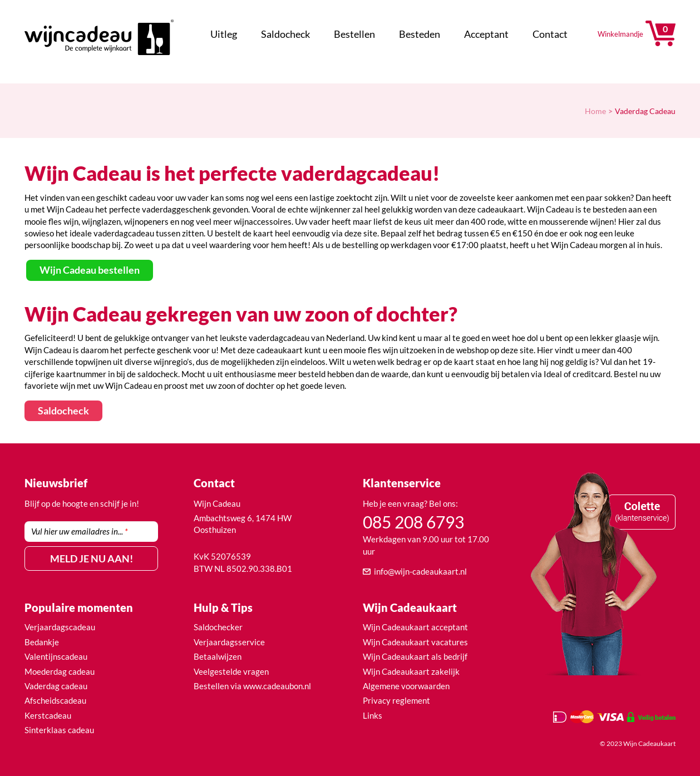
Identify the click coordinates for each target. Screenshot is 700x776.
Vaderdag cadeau (56, 686)
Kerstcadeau (48, 715)
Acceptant (486, 34)
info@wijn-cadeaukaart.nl (420, 571)
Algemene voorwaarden (406, 686)
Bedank (38, 642)
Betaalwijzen (218, 656)
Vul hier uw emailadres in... (80, 531)
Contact (550, 34)
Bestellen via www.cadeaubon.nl (252, 686)
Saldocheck (285, 34)
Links (373, 715)
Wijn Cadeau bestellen (90, 270)
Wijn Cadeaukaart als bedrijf (415, 656)
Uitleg (224, 34)
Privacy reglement (396, 700)
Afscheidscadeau (55, 700)
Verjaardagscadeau (60, 627)
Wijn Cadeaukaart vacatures (415, 642)
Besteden (420, 34)
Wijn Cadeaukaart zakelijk (411, 671)
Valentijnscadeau (56, 656)
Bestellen (354, 34)
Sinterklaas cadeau (59, 730)
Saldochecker (218, 627)
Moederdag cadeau (60, 671)
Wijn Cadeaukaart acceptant (415, 627)
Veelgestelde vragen (231, 671)
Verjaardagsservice (229, 642)
